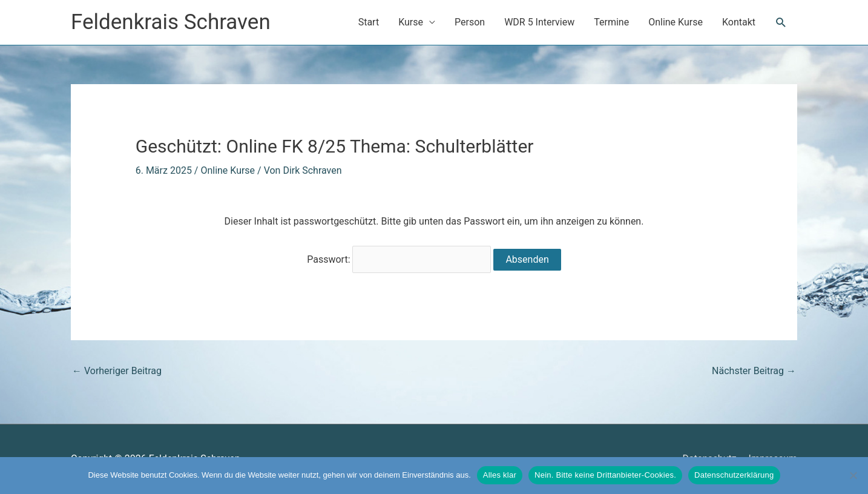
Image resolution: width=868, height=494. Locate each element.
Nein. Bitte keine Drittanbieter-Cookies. (605, 475)
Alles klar (500, 475)
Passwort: (399, 260)
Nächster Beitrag (754, 371)
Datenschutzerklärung (734, 475)
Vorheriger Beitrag (117, 371)
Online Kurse (676, 22)
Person (470, 22)
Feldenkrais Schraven (171, 22)
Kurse (411, 22)
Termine (611, 22)
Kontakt (739, 22)
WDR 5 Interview (539, 22)
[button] (781, 23)
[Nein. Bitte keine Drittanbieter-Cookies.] (853, 475)
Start (369, 22)
